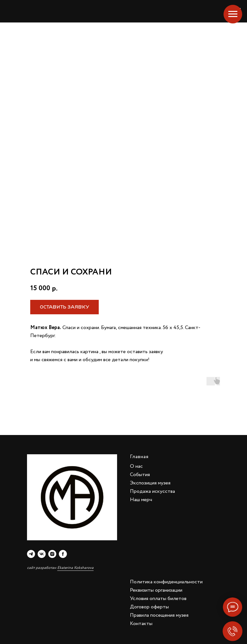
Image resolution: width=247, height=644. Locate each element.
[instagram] (52, 554)
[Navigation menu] (233, 14)
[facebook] (63, 554)
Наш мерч (141, 500)
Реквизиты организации (156, 590)
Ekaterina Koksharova (75, 568)
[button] (64, 307)
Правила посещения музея (159, 615)
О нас (136, 466)
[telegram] (31, 554)
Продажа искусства (152, 491)
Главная (139, 457)
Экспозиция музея (150, 483)
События (140, 475)
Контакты (141, 624)
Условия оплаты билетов (158, 599)
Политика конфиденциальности (166, 582)
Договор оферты (149, 607)
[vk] (42, 554)
